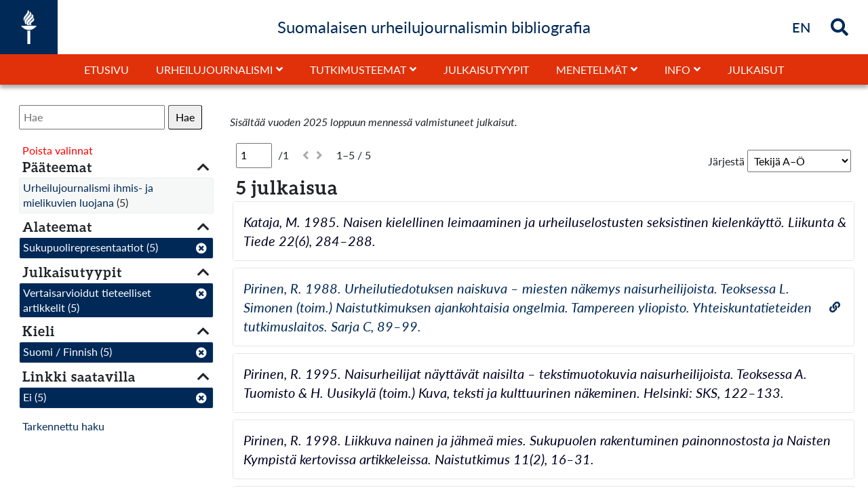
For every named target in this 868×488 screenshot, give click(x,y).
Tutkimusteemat (358, 69)
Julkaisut (756, 69)
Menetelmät (592, 69)
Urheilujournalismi (214, 69)
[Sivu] (254, 155)
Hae (185, 117)
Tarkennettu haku (63, 426)
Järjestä (726, 161)
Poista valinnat (58, 150)
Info (677, 69)
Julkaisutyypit (486, 69)
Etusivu (106, 69)
